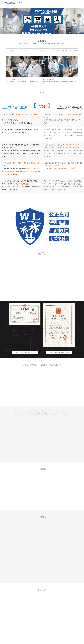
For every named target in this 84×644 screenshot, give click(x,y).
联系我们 (74, 3)
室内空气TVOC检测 (59, 57)
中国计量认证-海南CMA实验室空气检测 (59, 356)
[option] (25, 332)
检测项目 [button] (38, 3)
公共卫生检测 (12, 57)
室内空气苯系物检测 (42, 57)
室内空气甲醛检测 (26, 57)
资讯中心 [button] (56, 3)
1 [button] (41, 31)
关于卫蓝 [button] (28, 3)
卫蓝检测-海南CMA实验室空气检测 (25, 356)
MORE (42, 96)
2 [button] (43, 31)
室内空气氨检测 (74, 57)
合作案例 (66, 3)
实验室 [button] (47, 3)
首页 (20, 3)
